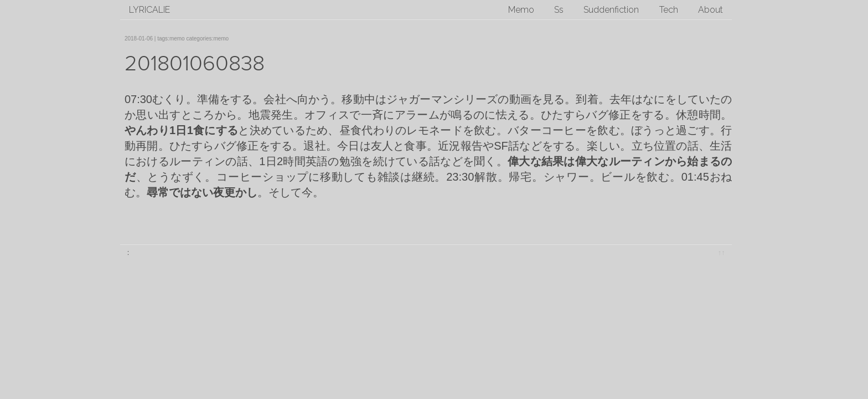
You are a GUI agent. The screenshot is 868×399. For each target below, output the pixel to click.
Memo (521, 10)
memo (177, 39)
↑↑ (722, 252)
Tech (669, 10)
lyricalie (149, 10)
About (711, 10)
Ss (559, 10)
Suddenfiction (611, 10)
